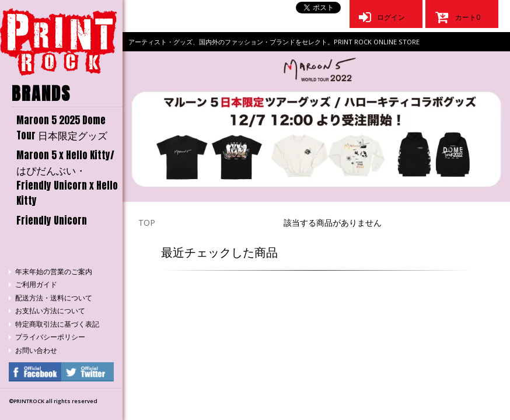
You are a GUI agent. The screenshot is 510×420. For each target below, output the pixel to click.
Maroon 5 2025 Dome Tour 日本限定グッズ (62, 128)
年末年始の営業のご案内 (54, 272)
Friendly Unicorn (52, 220)
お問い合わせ (36, 350)
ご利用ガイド (36, 284)
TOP (147, 223)
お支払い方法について (50, 311)
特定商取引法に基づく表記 (57, 324)
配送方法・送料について (54, 298)
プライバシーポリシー (50, 337)
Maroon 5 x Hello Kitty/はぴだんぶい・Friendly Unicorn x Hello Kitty (67, 178)
